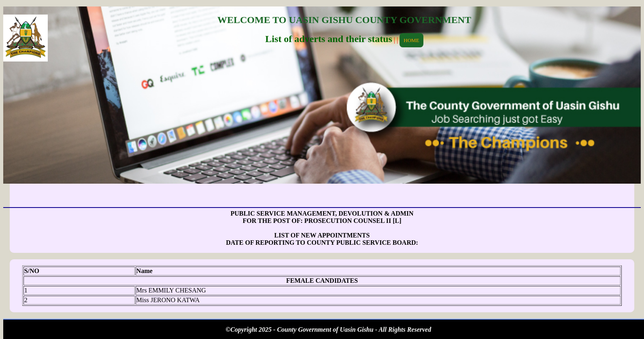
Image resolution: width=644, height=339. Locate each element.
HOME (411, 40)
